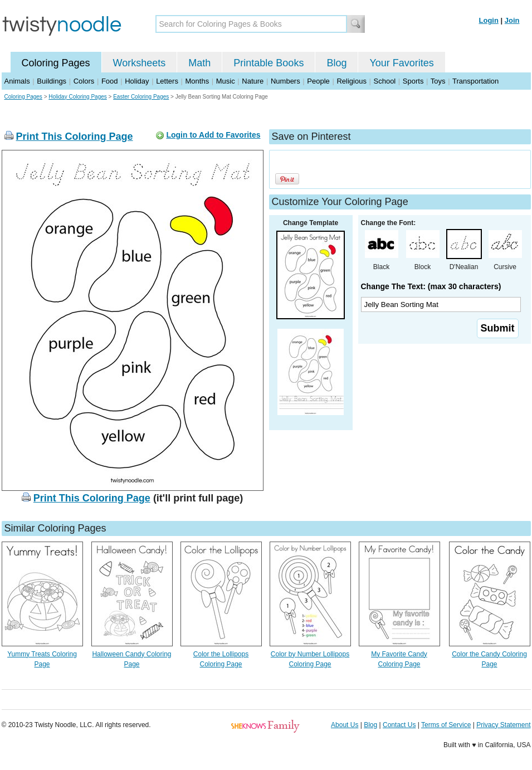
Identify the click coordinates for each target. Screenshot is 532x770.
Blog (336, 63)
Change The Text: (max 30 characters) (431, 286)
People (318, 81)
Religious (351, 81)
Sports (413, 81)
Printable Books (269, 63)
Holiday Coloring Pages (78, 97)
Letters (167, 81)
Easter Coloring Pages (141, 97)
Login (489, 20)
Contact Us (399, 725)
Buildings (52, 81)
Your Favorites (401, 63)
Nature (253, 81)
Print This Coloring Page (75, 137)
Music (226, 81)
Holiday (137, 81)
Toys (438, 81)
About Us (345, 725)
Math (199, 63)
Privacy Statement (503, 725)
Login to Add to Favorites (213, 135)
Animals (17, 81)
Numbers (285, 81)
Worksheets (140, 63)
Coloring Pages (56, 63)
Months (197, 81)
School (385, 81)
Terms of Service (446, 725)
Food (110, 81)
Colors (84, 81)
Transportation (475, 81)
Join (512, 20)
